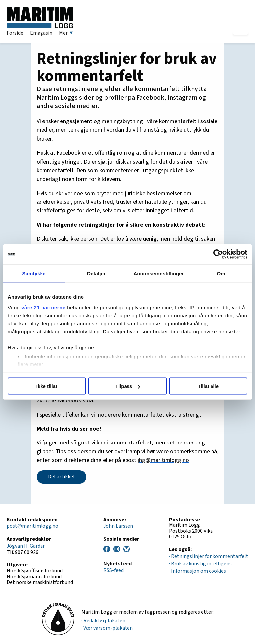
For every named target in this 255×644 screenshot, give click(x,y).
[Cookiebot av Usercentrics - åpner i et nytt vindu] (218, 254)
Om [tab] (221, 273)
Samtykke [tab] (34, 273)
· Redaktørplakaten (103, 621)
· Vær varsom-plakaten (107, 628)
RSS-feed (113, 570)
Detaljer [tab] (96, 273)
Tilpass (128, 386)
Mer (66, 33)
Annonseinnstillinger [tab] (159, 273)
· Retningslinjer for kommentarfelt (209, 556)
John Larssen (118, 526)
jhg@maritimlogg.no (163, 460)
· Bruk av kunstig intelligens (200, 564)
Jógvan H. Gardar (26, 546)
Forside (15, 33)
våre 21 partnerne (43, 307)
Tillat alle (208, 386)
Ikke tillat (47, 386)
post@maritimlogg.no (33, 526)
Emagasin (41, 33)
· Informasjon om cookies (198, 571)
